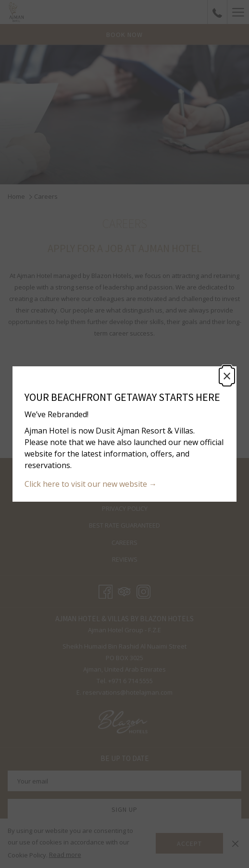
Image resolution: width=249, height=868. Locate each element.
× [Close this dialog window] (227, 376)
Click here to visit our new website (87, 484)
